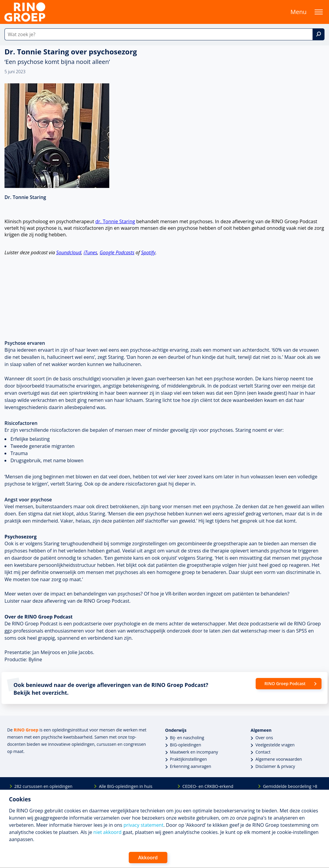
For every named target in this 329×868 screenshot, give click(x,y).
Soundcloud (69, 252)
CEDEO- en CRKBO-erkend (208, 786)
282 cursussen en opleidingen (43, 786)
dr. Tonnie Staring (115, 221)
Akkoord (148, 858)
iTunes (90, 252)
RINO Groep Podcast (285, 683)
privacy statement (144, 825)
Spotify (148, 252)
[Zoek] (319, 34)
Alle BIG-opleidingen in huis (125, 786)
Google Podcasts (117, 252)
